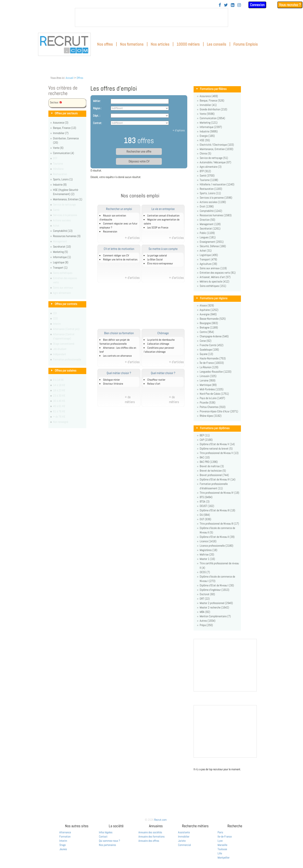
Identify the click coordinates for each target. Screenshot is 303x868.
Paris (220, 832)
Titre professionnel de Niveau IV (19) (219, 493)
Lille (220, 853)
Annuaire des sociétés (150, 832)
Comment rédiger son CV (116, 256)
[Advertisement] (145, 308)
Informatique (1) (62, 257)
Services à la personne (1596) (216, 198)
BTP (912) (205, 171)
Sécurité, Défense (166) (213, 246)
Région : (97, 108)
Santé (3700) (207, 175)
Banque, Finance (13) (65, 128)
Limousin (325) (208, 376)
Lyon (220, 841)
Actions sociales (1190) (213, 202)
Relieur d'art (154, 384)
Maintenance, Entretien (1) (68, 199)
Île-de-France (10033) (212, 363)
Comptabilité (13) (63, 231)
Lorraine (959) (208, 380)
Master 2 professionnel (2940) (216, 603)
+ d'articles (132, 238)
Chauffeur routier (156, 380)
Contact (103, 836)
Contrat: (97, 123)
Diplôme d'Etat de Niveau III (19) (217, 510)
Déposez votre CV (139, 161)
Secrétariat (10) (62, 247)
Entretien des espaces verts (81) (218, 273)
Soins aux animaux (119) (213, 268)
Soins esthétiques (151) (213, 286)
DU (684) (205, 515)
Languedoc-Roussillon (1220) (216, 372)
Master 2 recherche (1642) (214, 607)
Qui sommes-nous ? (110, 841)
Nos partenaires (107, 845)
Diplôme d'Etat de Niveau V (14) (217, 444)
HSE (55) (205, 140)
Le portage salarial (157, 256)
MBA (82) (205, 612)
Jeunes (63, 849)
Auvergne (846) (208, 314)
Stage (62, 845)
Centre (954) (207, 332)
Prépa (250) (206, 625)
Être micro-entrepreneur (160, 264)
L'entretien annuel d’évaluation (163, 216)
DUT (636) (205, 519)
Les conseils (217, 44)
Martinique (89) (208, 385)
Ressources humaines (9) (67, 236)
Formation (65, 836)
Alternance (65, 832)
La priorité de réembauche (161, 340)
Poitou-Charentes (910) (213, 407)
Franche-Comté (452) (212, 345)
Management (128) (210, 224)
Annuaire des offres (149, 841)
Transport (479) (208, 259)
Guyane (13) (206, 354)
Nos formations (132, 44)
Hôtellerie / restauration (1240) (217, 184)
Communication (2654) (212, 118)
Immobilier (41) (208, 105)
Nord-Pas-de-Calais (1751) (214, 394)
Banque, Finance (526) (212, 100)
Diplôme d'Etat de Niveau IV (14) (218, 479)
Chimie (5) (205, 153)
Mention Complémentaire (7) (215, 616)
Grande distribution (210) (213, 109)
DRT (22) (205, 599)
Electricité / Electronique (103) (217, 145)
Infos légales (106, 832)
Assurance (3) (61, 123)
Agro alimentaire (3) (211, 167)
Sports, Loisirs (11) (210, 193)
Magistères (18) (209, 550)
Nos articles (160, 44)
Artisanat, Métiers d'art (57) (215, 277)
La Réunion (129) (209, 367)
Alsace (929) (207, 305)
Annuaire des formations (151, 836)
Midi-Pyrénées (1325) (212, 389)
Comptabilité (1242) (211, 211)
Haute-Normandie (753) (213, 358)
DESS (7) (205, 572)
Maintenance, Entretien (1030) (217, 149)
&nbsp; (151, 17)
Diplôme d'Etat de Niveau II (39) (217, 537)
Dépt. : (97, 116)
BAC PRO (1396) (209, 462)
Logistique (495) (209, 255)
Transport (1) (60, 268)
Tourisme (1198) (209, 180)
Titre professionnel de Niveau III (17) (219, 524)
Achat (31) (206, 251)
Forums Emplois (246, 44)
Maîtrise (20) (207, 554)
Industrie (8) (60, 185)
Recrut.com (160, 820)
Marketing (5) (60, 252)
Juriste (182, 841)
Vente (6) (58, 148)
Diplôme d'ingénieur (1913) (215, 590)
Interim (63, 841)
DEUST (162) (207, 506)
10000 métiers (188, 44)
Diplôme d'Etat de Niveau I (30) (217, 585)
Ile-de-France (225, 836)
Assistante (184, 832)
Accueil (70, 78)
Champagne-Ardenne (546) (214, 336)
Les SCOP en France (158, 228)
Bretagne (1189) (209, 327)
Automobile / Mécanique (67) (215, 162)
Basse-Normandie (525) (213, 319)
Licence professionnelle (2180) (217, 546)
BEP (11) (205, 435)
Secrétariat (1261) (210, 228)
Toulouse (222, 849)
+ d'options (179, 130)
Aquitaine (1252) (209, 310)
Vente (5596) (207, 114)
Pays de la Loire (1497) (212, 398)
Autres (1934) (208, 621)
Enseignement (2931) (212, 242)
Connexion (257, 5)
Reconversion (110, 232)
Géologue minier (112, 380)
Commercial (184, 845)
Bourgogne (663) (209, 323)
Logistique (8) (61, 262)
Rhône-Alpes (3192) (211, 416)
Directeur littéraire (113, 384)
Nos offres (105, 44)
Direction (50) (207, 220)
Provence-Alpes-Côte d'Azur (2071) (219, 411)
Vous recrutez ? (290, 5)
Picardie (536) (208, 402)
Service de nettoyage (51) (214, 158)
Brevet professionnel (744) (214, 475)
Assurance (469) (209, 96)
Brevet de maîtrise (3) (212, 466)
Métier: (97, 101)
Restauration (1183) (211, 189)
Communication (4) (64, 153)
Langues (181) (208, 237)
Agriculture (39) (208, 264)
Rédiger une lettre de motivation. (121, 260)
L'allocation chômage (158, 344)
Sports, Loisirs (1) (63, 179)
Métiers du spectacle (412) (215, 281)
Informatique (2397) (211, 127)
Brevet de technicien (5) (213, 471)
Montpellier (224, 857)
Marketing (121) (209, 123)
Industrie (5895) (209, 131)
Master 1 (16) (207, 559)
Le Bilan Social (155, 260)
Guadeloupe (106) (209, 350)
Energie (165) (207, 136)
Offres (80, 78)
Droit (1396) (207, 206)
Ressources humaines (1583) (216, 215)
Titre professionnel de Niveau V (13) (219, 453)
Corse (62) (206, 341)
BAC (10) (205, 457)
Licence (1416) (208, 541)
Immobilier (184, 836)
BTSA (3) (205, 501)
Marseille (222, 845)
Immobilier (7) (61, 133)
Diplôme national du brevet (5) (216, 449)
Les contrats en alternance (117, 356)
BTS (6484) (206, 497)
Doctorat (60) (207, 594)
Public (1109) (207, 233)
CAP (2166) (206, 440)
